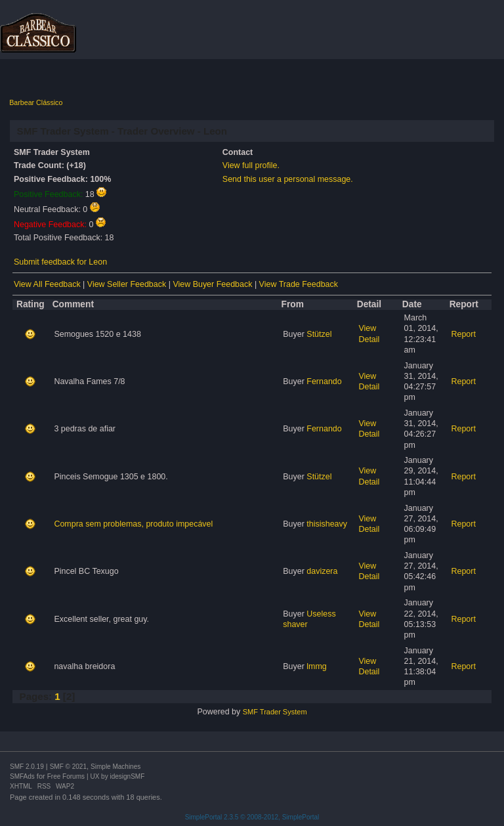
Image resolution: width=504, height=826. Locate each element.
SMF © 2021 (68, 767)
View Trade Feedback (299, 284)
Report (463, 334)
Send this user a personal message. (288, 179)
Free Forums (66, 776)
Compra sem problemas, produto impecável (133, 524)
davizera (322, 571)
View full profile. (251, 165)
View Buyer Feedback (212, 284)
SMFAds (22, 776)
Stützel (319, 334)
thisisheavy (327, 524)
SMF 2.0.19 (27, 767)
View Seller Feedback (127, 284)
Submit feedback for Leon (60, 262)
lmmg (316, 666)
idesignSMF (127, 776)
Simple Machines (115, 767)
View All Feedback (47, 284)
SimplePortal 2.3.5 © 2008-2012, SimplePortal (252, 817)
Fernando (324, 381)
